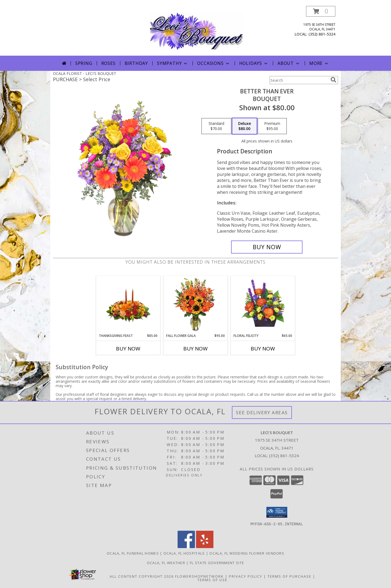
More (319, 63)
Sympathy (173, 63)
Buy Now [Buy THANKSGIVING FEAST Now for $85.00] (128, 349)
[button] (321, 11)
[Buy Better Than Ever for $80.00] (267, 247)
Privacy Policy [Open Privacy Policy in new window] (246, 576)
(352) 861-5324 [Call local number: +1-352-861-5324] (322, 34)
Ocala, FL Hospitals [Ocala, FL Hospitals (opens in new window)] (184, 553)
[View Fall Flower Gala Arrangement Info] (196, 305)
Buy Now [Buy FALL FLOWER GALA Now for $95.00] (195, 349)
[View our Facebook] (186, 546)
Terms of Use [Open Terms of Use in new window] (212, 580)
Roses (108, 63)
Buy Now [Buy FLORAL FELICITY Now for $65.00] (263, 349)
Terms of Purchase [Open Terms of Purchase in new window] (289, 576)
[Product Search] (299, 80)
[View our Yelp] (205, 546)
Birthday (136, 63)
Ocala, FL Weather (166, 562)
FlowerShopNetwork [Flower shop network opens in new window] (199, 576)
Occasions (214, 63)
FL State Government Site (217, 562)
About (289, 63)
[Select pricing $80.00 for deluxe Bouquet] (245, 126)
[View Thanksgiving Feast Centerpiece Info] (128, 305)
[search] (333, 80)
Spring (84, 63)
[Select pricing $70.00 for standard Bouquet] (216, 126)
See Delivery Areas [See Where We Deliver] (262, 412)
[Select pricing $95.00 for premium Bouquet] (272, 126)
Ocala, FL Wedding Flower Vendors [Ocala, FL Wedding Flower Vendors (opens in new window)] (247, 553)
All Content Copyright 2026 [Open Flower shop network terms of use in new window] (142, 576)
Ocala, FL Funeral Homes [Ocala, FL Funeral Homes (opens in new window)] (133, 553)
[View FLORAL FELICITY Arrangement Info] (263, 305)
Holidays (254, 63)
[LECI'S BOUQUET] (196, 31)
